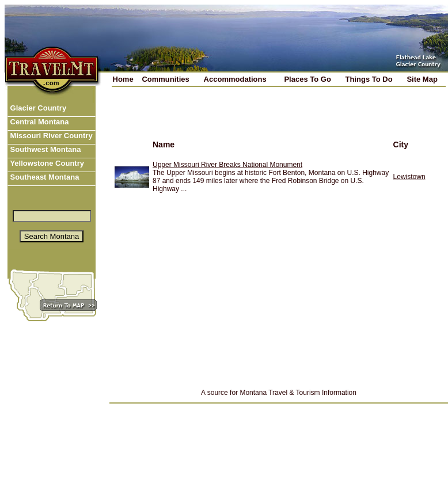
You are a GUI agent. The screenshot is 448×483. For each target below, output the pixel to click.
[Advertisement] (244, 120)
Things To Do (369, 79)
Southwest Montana (44, 149)
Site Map (422, 79)
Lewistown (409, 177)
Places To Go (307, 79)
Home (123, 79)
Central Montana (38, 122)
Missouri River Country (50, 136)
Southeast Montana (44, 177)
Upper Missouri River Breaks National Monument (227, 165)
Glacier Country (37, 108)
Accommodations (235, 79)
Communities (165, 79)
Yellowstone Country (46, 163)
